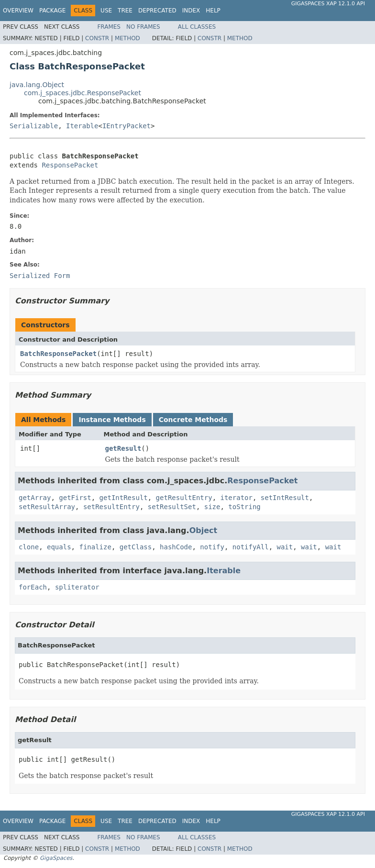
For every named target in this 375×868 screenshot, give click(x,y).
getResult (123, 448)
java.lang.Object (37, 85)
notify (212, 547)
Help (213, 11)
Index (191, 11)
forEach (33, 587)
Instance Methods (112, 420)
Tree (125, 11)
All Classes (197, 27)
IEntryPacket (127, 126)
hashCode (176, 547)
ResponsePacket (70, 165)
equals (59, 547)
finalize (95, 547)
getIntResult (124, 498)
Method (127, 38)
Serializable (34, 126)
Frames (109, 27)
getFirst (75, 498)
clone (29, 547)
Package (52, 11)
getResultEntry (184, 498)
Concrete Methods (193, 420)
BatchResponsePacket (58, 354)
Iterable (82, 126)
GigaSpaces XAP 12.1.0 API (328, 4)
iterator (236, 498)
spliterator (77, 587)
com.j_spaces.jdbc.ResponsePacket (83, 93)
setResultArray (47, 507)
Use (106, 11)
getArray (35, 498)
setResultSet (172, 507)
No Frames (143, 27)
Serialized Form (40, 276)
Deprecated (157, 11)
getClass (136, 547)
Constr (97, 38)
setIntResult (285, 498)
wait (285, 547)
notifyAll (251, 547)
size (212, 507)
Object (204, 530)
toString (244, 507)
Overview (18, 11)
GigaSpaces (56, 858)
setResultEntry (111, 507)
